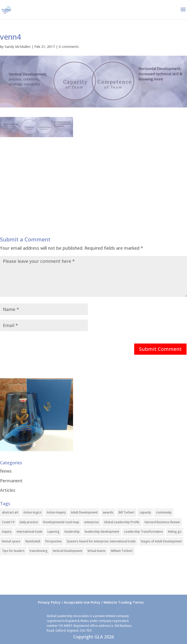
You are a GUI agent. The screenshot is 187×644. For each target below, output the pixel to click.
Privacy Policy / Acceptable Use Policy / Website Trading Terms (91, 602)
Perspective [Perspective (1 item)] (53, 541)
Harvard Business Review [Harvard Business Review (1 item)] (162, 522)
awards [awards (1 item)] (108, 512)
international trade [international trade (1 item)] (29, 532)
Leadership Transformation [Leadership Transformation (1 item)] (144, 532)
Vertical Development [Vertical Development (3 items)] (67, 551)
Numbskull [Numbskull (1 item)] (33, 541)
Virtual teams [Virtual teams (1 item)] (97, 551)
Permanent (11, 481)
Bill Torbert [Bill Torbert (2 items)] (126, 512)
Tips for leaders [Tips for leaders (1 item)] (13, 551)
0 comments (69, 47)
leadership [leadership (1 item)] (72, 532)
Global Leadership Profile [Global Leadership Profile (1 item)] (122, 522)
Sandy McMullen (18, 47)
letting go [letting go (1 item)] (175, 532)
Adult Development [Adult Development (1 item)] (84, 512)
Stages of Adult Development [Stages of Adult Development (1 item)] (161, 541)
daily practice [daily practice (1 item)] (29, 522)
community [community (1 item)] (164, 512)
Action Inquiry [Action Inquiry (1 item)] (56, 512)
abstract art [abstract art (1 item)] (10, 512)
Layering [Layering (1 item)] (53, 532)
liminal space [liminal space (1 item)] (11, 541)
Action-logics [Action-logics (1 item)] (33, 512)
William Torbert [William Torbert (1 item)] (122, 551)
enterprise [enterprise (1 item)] (92, 522)
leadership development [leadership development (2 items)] (102, 532)
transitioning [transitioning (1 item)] (39, 551)
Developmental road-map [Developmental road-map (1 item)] (61, 522)
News (6, 471)
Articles (8, 490)
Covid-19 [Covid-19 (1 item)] (8, 522)
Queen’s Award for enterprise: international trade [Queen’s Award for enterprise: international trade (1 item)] (101, 541)
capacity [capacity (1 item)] (145, 512)
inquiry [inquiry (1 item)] (7, 532)
